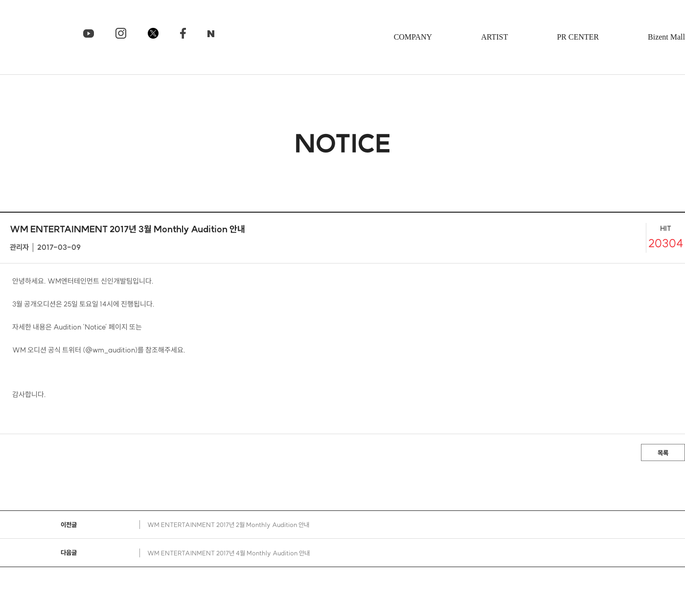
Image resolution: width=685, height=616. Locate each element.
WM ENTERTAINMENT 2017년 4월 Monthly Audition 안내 (228, 553)
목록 (663, 453)
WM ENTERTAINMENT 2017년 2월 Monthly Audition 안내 (228, 525)
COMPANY (413, 37)
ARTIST (494, 37)
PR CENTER (578, 37)
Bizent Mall (666, 37)
